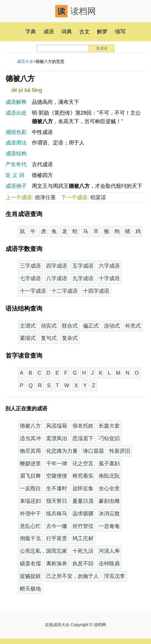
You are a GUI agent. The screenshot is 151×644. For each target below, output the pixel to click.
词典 (67, 32)
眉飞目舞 (30, 476)
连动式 (112, 326)
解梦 (102, 32)
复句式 (49, 338)
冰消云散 (109, 514)
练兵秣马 (57, 514)
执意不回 (83, 564)
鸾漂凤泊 (57, 438)
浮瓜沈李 (114, 576)
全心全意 (109, 488)
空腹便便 (57, 476)
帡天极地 (30, 589)
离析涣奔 (57, 564)
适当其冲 (30, 438)
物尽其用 (30, 451)
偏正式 (91, 326)
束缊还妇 (30, 501)
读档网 (75, 11)
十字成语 (109, 278)
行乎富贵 (57, 538)
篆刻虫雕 (109, 501)
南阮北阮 (109, 476)
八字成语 (57, 278)
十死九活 (83, 551)
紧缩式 (28, 338)
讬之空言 (83, 464)
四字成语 (57, 266)
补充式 (133, 326)
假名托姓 (83, 426)
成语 (49, 32)
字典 (31, 32)
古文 (84, 32)
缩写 (120, 32)
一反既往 (30, 488)
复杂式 (70, 338)
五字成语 (83, 266)
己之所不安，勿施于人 (72, 576)
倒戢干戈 (30, 538)
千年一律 (57, 464)
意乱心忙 (30, 526)
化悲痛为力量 (62, 451)
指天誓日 (57, 501)
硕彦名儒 (30, 564)
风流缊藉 (57, 426)
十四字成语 (96, 291)
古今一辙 (57, 526)
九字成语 (83, 278)
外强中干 (30, 514)
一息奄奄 (109, 526)
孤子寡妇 (109, 464)
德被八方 (30, 426)
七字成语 (30, 278)
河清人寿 (109, 551)
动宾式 (49, 326)
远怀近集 (83, 488)
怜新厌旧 (120, 451)
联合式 (70, 326)
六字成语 (109, 266)
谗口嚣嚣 (93, 451)
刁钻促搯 (109, 438)
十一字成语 (33, 291)
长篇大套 (109, 426)
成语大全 (25, 61)
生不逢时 (57, 488)
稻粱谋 (98, 197)
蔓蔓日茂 (83, 501)
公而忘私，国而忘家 (44, 551)
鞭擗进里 (30, 464)
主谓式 (28, 326)
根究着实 (83, 476)
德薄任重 (45, 197)
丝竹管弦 (83, 526)
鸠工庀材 (83, 538)
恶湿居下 (83, 438)
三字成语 (30, 266)
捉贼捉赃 (30, 576)
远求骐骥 (83, 514)
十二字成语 (65, 291)
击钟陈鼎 (109, 564)
